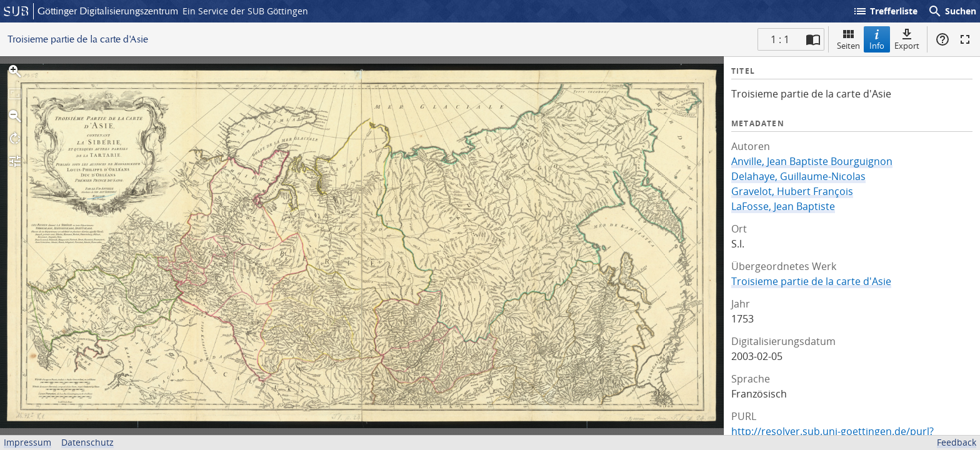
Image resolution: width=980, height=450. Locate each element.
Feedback (957, 442)
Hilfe (942, 39)
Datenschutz (87, 442)
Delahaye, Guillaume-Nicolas (798, 176)
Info (877, 39)
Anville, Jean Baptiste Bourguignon (812, 161)
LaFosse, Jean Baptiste (783, 206)
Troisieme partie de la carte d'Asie (811, 281)
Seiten (848, 39)
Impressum (27, 442)
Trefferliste (885, 11)
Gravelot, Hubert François (792, 191)
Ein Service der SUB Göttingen (245, 11)
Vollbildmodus (965, 39)
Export (907, 39)
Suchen (952, 11)
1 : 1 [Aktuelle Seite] (780, 39)
